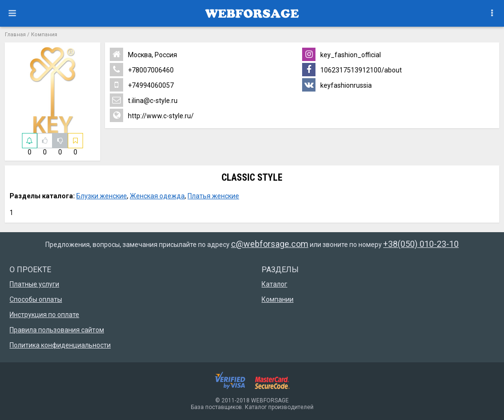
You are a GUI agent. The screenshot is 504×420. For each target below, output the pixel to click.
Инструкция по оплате (44, 315)
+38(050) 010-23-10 (421, 244)
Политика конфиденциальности (60, 345)
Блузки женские (102, 196)
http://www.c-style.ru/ (152, 115)
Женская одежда (157, 196)
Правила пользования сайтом (57, 330)
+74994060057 (142, 85)
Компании (278, 299)
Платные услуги (34, 284)
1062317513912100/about (352, 70)
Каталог (274, 284)
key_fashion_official (341, 54)
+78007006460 (142, 70)
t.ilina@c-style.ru (144, 100)
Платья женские (213, 196)
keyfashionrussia (337, 85)
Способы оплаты (36, 299)
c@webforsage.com (270, 244)
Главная (15, 35)
